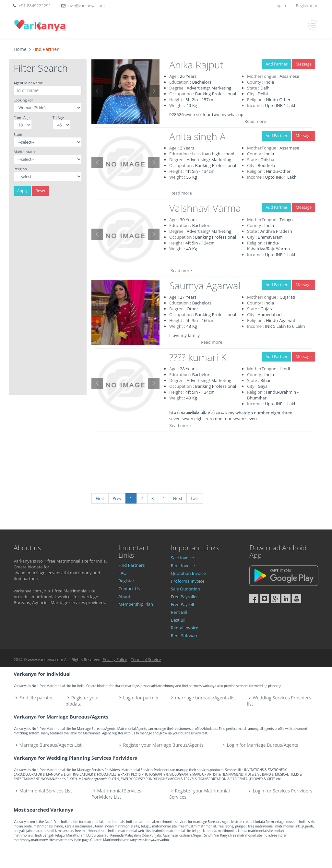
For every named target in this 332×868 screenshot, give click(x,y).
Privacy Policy (115, 660)
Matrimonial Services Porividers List (116, 794)
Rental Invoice (185, 628)
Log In (280, 6)
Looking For (23, 100)
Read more (255, 121)
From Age (22, 118)
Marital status (25, 152)
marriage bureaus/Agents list (206, 698)
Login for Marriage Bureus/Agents (262, 745)
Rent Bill (179, 612)
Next (178, 498)
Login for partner (141, 698)
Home (20, 49)
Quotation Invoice (188, 573)
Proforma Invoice (188, 581)
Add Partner (276, 64)
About (124, 596)
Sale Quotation (185, 589)
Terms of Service (146, 660)
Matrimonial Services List (46, 791)
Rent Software (185, 636)
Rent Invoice (183, 565)
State (18, 134)
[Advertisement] (48, 298)
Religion (20, 169)
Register (126, 581)
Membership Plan (136, 604)
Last (195, 498)
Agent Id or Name (28, 83)
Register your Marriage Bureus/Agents (163, 745)
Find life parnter (36, 698)
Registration (307, 6)
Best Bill (179, 620)
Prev (117, 498)
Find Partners (131, 565)
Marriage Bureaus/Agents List (51, 745)
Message (304, 64)
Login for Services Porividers (283, 791)
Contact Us (129, 589)
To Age (58, 118)
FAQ (122, 573)
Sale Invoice (182, 558)
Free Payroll (182, 604)
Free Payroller (184, 597)
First (100, 498)
